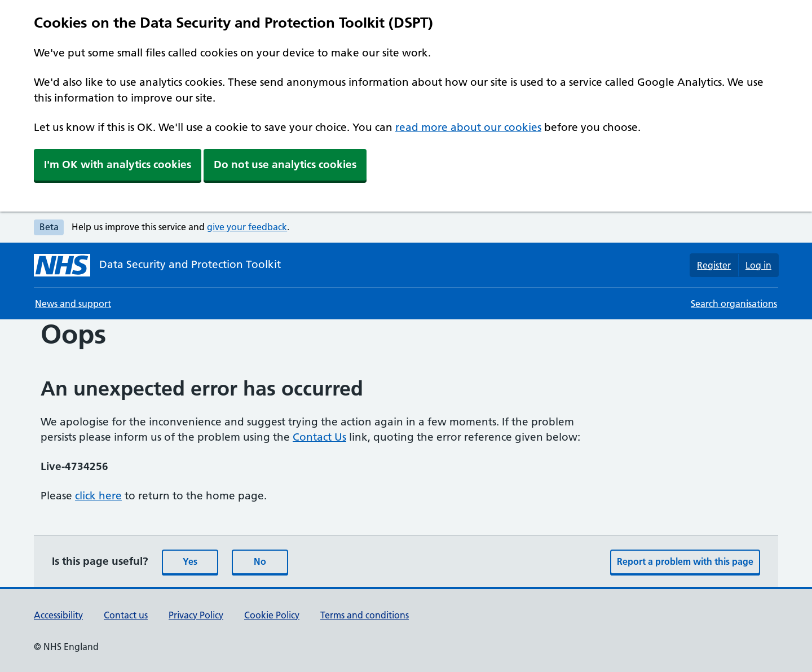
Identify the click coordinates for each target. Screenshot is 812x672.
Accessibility (58, 615)
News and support (73, 304)
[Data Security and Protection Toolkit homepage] (157, 265)
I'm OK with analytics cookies (118, 164)
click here (98, 496)
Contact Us (319, 437)
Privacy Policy (196, 615)
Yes (190, 561)
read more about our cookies (468, 127)
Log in (758, 265)
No (260, 561)
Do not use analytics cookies (285, 164)
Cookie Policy (272, 615)
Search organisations (734, 304)
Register (714, 265)
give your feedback (247, 227)
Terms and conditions (365, 615)
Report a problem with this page (685, 561)
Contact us (126, 615)
